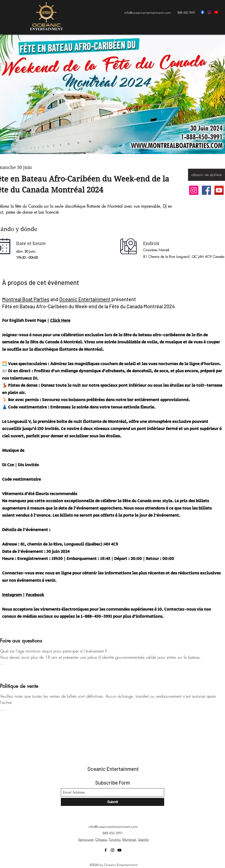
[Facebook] (202, 12)
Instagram (12, 595)
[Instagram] (209, 12)
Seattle (143, 839)
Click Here (60, 321)
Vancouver (86, 839)
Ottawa (101, 839)
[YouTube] (216, 12)
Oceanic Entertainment (85, 299)
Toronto (115, 839)
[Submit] (112, 802)
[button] (207, 175)
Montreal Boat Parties (26, 299)
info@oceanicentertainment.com (148, 13)
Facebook (35, 595)
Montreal (129, 839)
